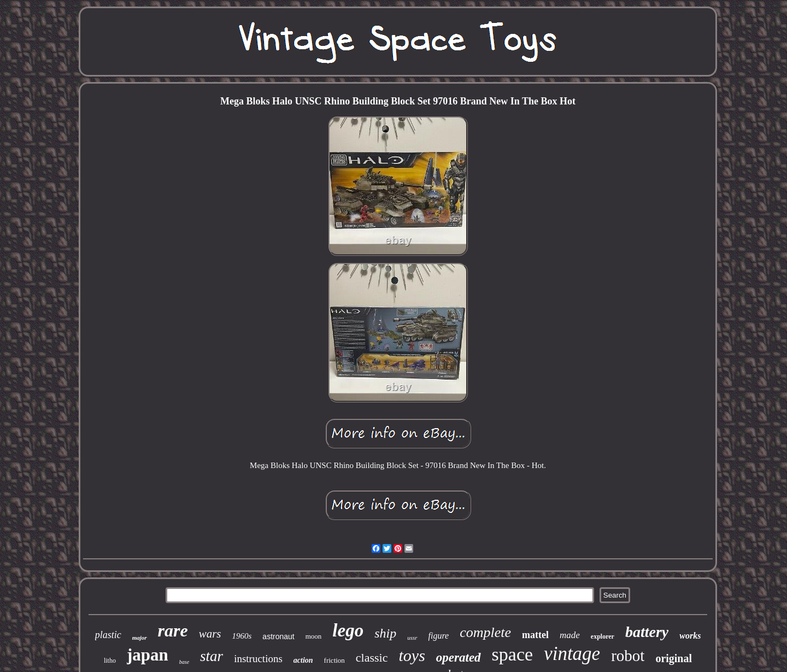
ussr (412, 638)
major (140, 638)
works (690, 636)
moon (314, 636)
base (184, 662)
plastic (108, 635)
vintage (572, 654)
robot (628, 656)
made (570, 635)
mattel (535, 635)
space (513, 654)
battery (647, 632)
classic (372, 658)
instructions (258, 659)
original (674, 658)
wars (210, 634)
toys (412, 655)
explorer (603, 636)
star (212, 656)
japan (148, 655)
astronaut (278, 636)
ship (385, 633)
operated (459, 658)
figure (439, 636)
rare (173, 630)
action (303, 660)
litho (110, 661)
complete (485, 632)
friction (334, 660)
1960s (242, 636)
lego (348, 630)
